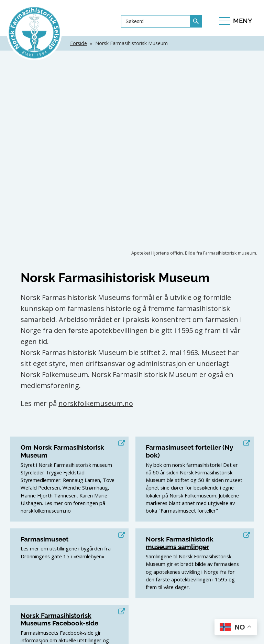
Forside (79, 43)
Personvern (170, 634)
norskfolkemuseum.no (96, 231)
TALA (132, 634)
